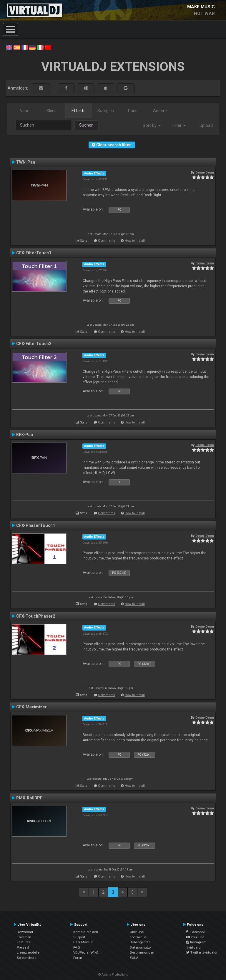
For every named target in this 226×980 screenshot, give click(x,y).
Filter (179, 125)
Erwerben (24, 937)
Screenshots (26, 958)
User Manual (83, 942)
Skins (51, 111)
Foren (78, 958)
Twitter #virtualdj (202, 952)
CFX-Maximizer (31, 707)
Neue (25, 111)
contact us (138, 937)
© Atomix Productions (113, 975)
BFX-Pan (25, 435)
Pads (133, 111)
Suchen (86, 125)
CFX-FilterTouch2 (34, 344)
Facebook (196, 932)
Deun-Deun (205, 172)
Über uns (137, 932)
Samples (106, 111)
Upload (206, 125)
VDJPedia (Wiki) (86, 952)
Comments (107, 241)
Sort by (152, 125)
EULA (134, 958)
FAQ (77, 947)
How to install (135, 241)
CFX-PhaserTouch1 (36, 525)
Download (25, 932)
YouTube (195, 937)
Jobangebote (140, 942)
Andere (160, 111)
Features (24, 942)
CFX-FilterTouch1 (34, 253)
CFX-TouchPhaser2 (36, 616)
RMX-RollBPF (29, 798)
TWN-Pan (26, 162)
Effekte (79, 111)
